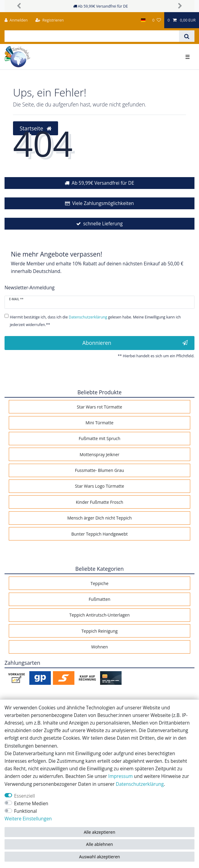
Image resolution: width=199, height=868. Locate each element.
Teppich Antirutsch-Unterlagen (99, 615)
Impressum (121, 776)
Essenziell (25, 796)
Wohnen (100, 647)
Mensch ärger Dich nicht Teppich (99, 518)
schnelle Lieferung (103, 224)
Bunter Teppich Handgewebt (100, 534)
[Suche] (187, 36)
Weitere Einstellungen (28, 819)
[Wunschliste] (156, 20)
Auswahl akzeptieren (99, 857)
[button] (19, 6)
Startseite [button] (36, 128)
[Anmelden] (16, 20)
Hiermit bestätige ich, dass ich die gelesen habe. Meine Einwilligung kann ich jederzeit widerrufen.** (95, 321)
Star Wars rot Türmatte (99, 407)
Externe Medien (31, 804)
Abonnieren (135, 343)
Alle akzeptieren (99, 832)
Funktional (26, 811)
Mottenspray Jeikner (99, 454)
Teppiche (99, 583)
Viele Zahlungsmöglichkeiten (103, 203)
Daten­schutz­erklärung (140, 784)
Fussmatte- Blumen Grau (99, 470)
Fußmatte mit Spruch (99, 438)
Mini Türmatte (99, 423)
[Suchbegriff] (92, 36)
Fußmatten (99, 599)
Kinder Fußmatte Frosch (100, 502)
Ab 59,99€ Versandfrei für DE (103, 183)
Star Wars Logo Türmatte (100, 486)
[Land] (143, 20)
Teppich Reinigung (99, 631)
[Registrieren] (50, 20)
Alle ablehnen (100, 844)
